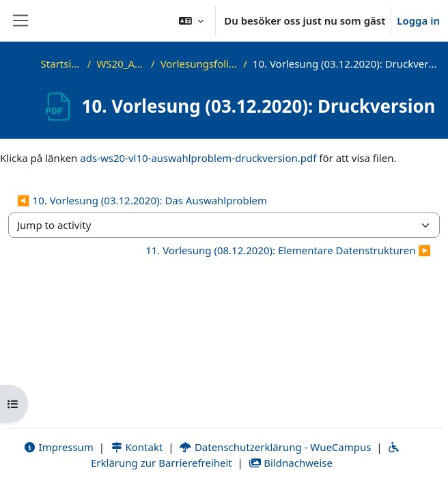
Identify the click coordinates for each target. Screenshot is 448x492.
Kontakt (137, 447)
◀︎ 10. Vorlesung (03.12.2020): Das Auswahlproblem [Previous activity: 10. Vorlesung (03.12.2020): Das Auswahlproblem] (142, 200)
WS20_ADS (121, 64)
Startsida (61, 64)
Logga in (418, 20)
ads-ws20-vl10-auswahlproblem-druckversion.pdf (198, 158)
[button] (191, 20)
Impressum (58, 447)
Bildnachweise (291, 463)
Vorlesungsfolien (199, 64)
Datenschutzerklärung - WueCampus (275, 447)
